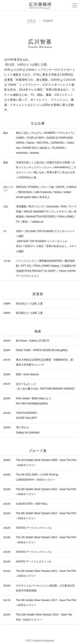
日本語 (31, 21)
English (48, 21)
